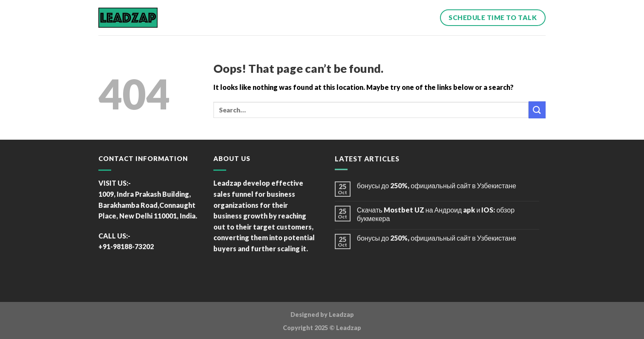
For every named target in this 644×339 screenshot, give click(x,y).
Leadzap (341, 315)
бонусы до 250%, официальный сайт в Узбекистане (437, 185)
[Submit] (537, 110)
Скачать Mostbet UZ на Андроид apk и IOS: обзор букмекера (436, 214)
